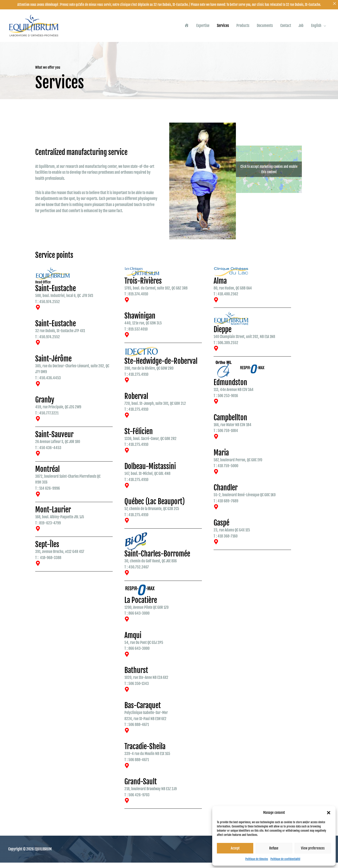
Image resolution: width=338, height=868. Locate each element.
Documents (265, 28)
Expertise (203, 28)
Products (243, 28)
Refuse (274, 848)
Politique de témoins (257, 859)
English (316, 28)
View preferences (313, 848)
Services (223, 28)
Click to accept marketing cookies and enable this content (269, 175)
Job (301, 28)
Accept (235, 848)
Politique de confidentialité (285, 859)
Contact (286, 28)
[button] (329, 813)
